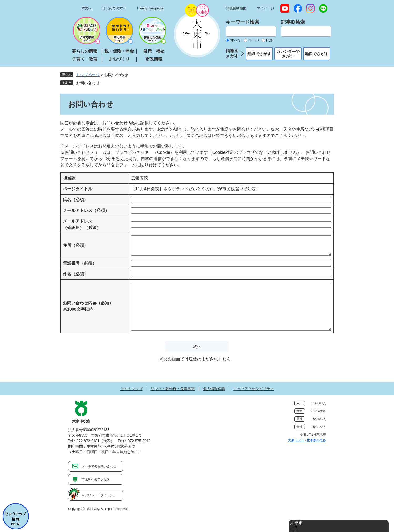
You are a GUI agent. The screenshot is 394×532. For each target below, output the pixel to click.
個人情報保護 (214, 389)
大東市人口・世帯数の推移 (307, 440)
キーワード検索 (243, 22)
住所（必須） (75, 245)
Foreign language (150, 8)
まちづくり (119, 59)
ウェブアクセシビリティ (254, 389)
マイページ (266, 8)
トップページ (88, 75)
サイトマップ (132, 389)
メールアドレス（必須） (86, 210)
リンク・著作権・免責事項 (173, 389)
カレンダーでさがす (288, 54)
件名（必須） (75, 274)
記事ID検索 (293, 22)
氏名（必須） (75, 200)
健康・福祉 (154, 51)
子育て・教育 (85, 59)
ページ (254, 40)
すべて (236, 40)
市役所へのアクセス (96, 479)
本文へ (87, 8)
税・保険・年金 (119, 51)
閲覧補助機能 (236, 8)
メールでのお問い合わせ (99, 466)
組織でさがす (259, 54)
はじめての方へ (114, 8)
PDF (270, 40)
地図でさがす (317, 54)
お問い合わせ (88, 83)
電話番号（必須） (80, 263)
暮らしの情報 (85, 51)
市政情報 (154, 59)
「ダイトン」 (99, 495)
